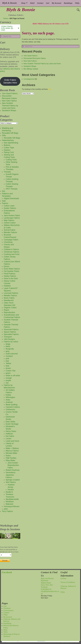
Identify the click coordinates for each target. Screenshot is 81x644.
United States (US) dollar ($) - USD (8, 28)
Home (6, 18)
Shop (23, 3)
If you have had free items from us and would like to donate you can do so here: (9, 550)
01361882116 (46, 589)
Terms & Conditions (68, 582)
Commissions (8, 611)
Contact (40, 3)
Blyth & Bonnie (21, 10)
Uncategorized (29, 79)
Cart (48, 3)
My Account (57, 3)
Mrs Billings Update (31, 69)
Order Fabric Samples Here (10, 81)
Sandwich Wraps (30, 66)
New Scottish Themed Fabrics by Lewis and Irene (42, 64)
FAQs (77, 3)
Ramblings (68, 3)
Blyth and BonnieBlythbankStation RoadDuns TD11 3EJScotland (47, 583)
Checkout (7, 608)
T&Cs (5, 632)
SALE (32, 3)
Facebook (7, 572)
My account (8, 617)
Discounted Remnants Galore (35, 58)
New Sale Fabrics (30, 61)
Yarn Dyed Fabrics (30, 56)
